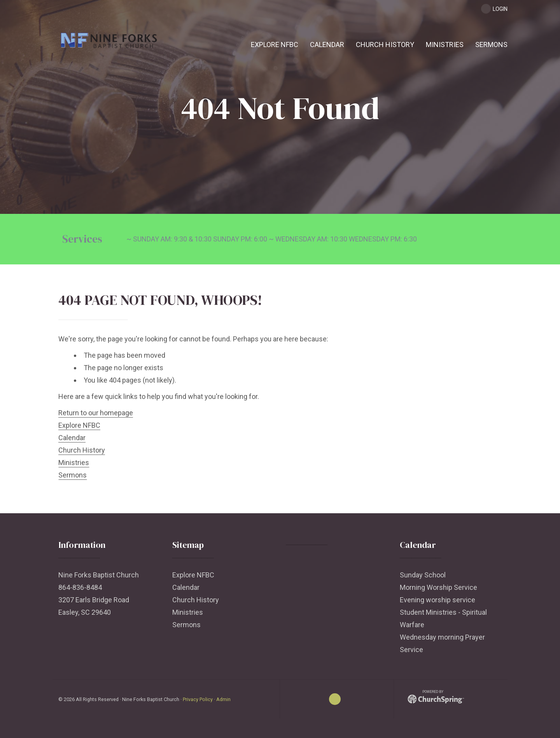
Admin (223, 699)
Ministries (74, 463)
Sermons (73, 475)
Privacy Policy (198, 699)
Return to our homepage (96, 413)
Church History (82, 450)
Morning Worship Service (438, 587)
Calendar (72, 438)
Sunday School (423, 575)
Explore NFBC (79, 425)
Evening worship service (437, 600)
